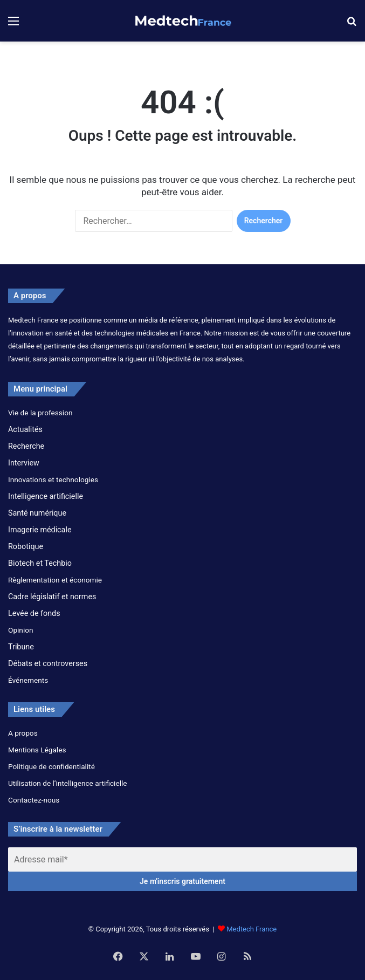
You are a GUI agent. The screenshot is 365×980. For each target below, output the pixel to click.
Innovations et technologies (53, 479)
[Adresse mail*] (182, 859)
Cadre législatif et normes (52, 597)
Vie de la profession (40, 413)
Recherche (26, 446)
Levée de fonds (34, 613)
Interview (24, 463)
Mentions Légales (37, 750)
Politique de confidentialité (51, 766)
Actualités (25, 429)
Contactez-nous (34, 800)
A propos (23, 733)
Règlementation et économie (55, 580)
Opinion (21, 630)
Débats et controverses (48, 663)
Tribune (21, 647)
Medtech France (252, 929)
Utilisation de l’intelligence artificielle (68, 783)
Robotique (26, 546)
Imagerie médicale (40, 530)
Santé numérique (37, 513)
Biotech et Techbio (40, 563)
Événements (28, 680)
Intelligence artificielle (46, 496)
